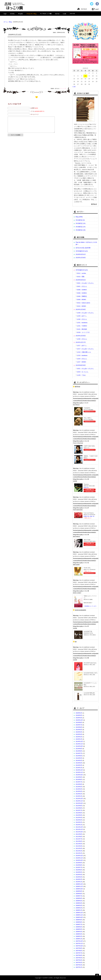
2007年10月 (79, 946)
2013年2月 (79, 794)
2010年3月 (79, 877)
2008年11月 (79, 915)
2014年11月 (79, 744)
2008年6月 (79, 927)
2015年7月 (79, 725)
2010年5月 (79, 872)
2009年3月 (79, 905)
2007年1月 (79, 967)
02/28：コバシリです (83, 332)
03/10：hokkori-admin (84, 303)
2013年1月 (79, 796)
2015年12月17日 (81, 342)
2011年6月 (79, 841)
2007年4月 (79, 960)
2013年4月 (79, 789)
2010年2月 (79, 879)
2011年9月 (79, 834)
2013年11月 (79, 772)
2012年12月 (79, 798)
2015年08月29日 (81, 365)
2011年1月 (79, 853)
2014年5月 (79, 758)
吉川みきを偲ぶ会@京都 (83, 248)
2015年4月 (79, 732)
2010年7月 (79, 867)
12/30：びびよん (82, 319)
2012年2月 (79, 822)
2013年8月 (79, 779)
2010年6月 (79, 870)
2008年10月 (79, 917)
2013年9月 (79, 777)
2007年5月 (79, 958)
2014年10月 (79, 746)
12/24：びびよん (82, 359)
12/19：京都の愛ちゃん (84, 352)
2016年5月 (79, 715)
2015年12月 (79, 720)
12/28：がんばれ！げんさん (85, 313)
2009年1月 (79, 910)
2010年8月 (79, 865)
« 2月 (74, 87)
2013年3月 (79, 791)
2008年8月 (79, 922)
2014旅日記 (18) (81, 230)
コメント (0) (63, 89)
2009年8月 (79, 894)
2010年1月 (79, 882)
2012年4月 (79, 818)
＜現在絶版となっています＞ (90, 606)
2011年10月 (79, 832)
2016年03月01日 (81, 254)
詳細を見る (86, 488)
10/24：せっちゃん (83, 372)
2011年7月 (79, 839)
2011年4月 (79, 846)
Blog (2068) (79, 217)
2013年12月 (79, 770)
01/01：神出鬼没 (82, 329)
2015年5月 (79, 730)
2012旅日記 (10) (81, 223)
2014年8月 (79, 751)
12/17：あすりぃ (82, 345)
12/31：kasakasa (82, 323)
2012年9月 (79, 806)
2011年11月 (79, 829)
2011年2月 (79, 851)
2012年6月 (79, 813)
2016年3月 (79, 718)
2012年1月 (79, 825)
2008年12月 (79, 913)
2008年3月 (79, 934)
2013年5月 (79, 787)
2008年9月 (79, 920)
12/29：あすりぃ (82, 316)
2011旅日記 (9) (80, 220)
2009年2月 (79, 908)
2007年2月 (79, 965)
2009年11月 (79, 886)
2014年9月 (79, 749)
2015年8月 (79, 722)
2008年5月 (79, 929)
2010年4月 (79, 875)
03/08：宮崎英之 (82, 296)
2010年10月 (79, 860)
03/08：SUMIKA (82, 290)
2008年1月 (79, 939)
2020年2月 (79, 713)
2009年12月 (79, 884)
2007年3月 (79, 962)
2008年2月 (79, 936)
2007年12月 (79, 941)
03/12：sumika (81, 273)
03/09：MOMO (81, 300)
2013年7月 (79, 782)
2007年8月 (79, 951)
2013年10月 (79, 775)
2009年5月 (79, 901)
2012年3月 (79, 820)
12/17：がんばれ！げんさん (85, 349)
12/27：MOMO (81, 362)
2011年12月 (79, 827)
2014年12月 (79, 741)
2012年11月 (79, 801)
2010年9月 (79, 863)
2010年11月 (79, 858)
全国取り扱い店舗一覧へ (89, 516)
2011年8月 (79, 837)
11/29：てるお (81, 375)
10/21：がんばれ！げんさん (85, 369)
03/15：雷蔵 (81, 277)
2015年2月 (79, 737)
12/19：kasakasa (82, 355)
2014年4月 (79, 760)
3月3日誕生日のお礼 (82, 251)
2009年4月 (79, 903)
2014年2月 (79, 765)
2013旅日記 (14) (81, 227)
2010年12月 (79, 856)
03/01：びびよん (82, 286)
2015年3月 (79, 734)
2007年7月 (79, 953)
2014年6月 (79, 756)
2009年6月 (79, 898)
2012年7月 (79, 810)
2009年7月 (79, 896)
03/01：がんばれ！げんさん (85, 283)
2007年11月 (79, 943)
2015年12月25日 (81, 336)
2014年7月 (79, 753)
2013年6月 (79, 784)
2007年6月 (79, 955)
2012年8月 (79, 808)
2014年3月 (79, 763)
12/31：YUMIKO (82, 326)
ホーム (6, 22)
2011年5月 (79, 844)
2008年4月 (79, 932)
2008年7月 (79, 924)
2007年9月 (79, 948)
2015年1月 (79, 739)
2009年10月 (79, 889)
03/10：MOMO (81, 306)
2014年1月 (79, 768)
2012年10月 (79, 803)
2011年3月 (79, 848)
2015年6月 (79, 727)
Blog (10, 22)
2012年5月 (79, 815)
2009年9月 (79, 891)
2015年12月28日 (81, 258)
